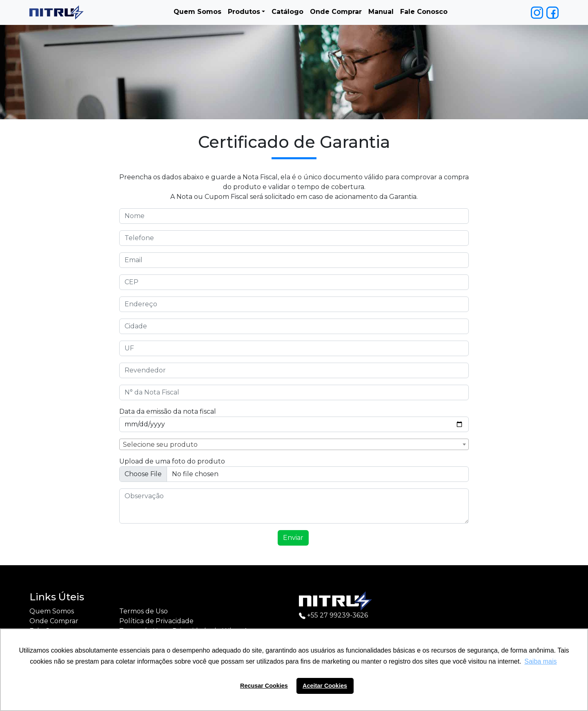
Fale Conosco (424, 12)
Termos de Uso (144, 611)
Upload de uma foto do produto (172, 461)
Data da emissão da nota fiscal (168, 411)
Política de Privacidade (156, 621)
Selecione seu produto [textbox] (160, 445)
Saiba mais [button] (540, 661)
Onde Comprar (336, 12)
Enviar (293, 538)
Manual (381, 12)
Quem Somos (197, 12)
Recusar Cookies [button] (264, 686)
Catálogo (287, 12)
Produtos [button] (244, 12)
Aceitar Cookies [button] (325, 686)
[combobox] (294, 444)
